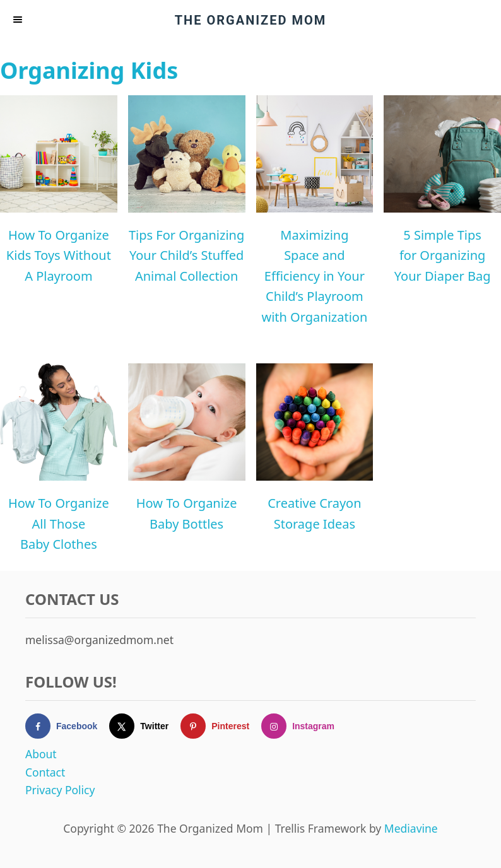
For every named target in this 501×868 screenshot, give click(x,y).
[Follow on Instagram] (304, 726)
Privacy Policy (60, 790)
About (41, 754)
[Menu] (19, 20)
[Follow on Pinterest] (221, 726)
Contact (45, 772)
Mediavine (411, 828)
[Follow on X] (145, 726)
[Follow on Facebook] (67, 726)
